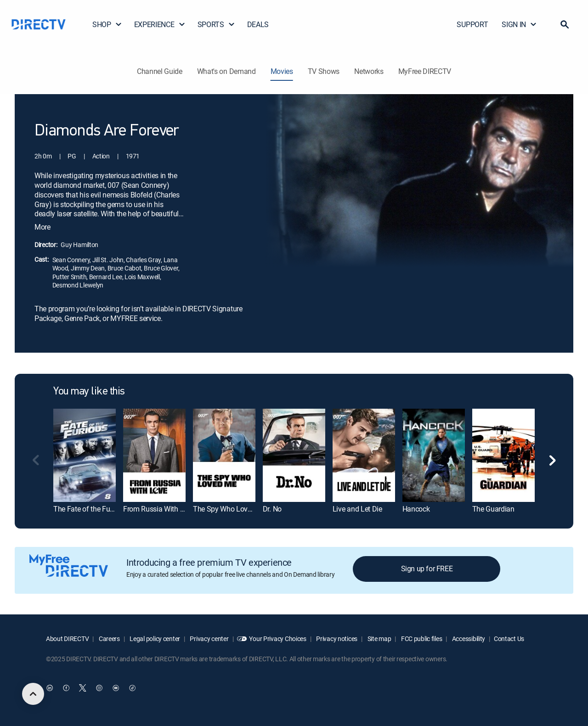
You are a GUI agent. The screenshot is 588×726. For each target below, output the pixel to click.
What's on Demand (226, 71)
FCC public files (421, 639)
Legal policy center (154, 639)
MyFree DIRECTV (425, 71)
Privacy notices (336, 639)
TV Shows (324, 71)
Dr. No (272, 509)
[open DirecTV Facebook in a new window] (66, 688)
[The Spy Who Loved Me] (224, 455)
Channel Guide (160, 71)
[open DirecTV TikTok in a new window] (132, 688)
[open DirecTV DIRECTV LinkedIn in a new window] (50, 688)
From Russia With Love (159, 509)
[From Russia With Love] (154, 455)
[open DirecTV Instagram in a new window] (99, 688)
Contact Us (509, 639)
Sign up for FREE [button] (427, 568)
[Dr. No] (294, 455)
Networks (369, 71)
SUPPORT (472, 24)
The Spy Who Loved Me (230, 509)
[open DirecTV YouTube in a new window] (116, 688)
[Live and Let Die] (364, 455)
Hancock (416, 509)
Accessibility (468, 639)
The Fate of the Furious (89, 509)
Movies (282, 71)
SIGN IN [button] (519, 24)
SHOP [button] (107, 24)
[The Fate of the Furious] (85, 455)
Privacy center (209, 639)
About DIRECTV (67, 639)
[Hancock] (434, 455)
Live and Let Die (357, 509)
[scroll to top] (33, 694)
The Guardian (493, 509)
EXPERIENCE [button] (160, 24)
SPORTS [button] (216, 24)
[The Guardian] (503, 455)
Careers (109, 639)
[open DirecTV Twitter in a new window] (83, 688)
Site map (379, 639)
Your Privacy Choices (277, 639)
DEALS (258, 24)
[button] (565, 24)
